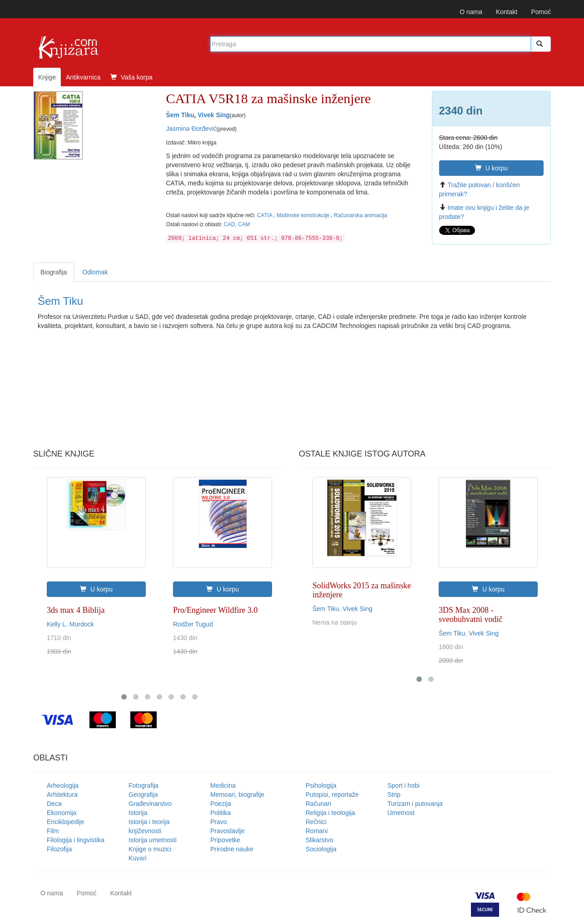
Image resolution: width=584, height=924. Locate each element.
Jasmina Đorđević (191, 129)
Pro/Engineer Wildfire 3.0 (215, 610)
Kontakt (507, 12)
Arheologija (63, 785)
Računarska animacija (360, 215)
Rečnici (316, 822)
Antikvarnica (83, 77)
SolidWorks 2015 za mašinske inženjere (362, 590)
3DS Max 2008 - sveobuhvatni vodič (470, 615)
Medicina (223, 785)
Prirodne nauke (232, 849)
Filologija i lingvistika (76, 840)
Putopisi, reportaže (332, 795)
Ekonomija (62, 813)
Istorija (138, 813)
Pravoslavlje (227, 831)
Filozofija (59, 849)
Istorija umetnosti (153, 840)
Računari (318, 804)
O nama (471, 12)
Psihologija (321, 785)
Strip (394, 795)
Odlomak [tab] (95, 272)
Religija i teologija (330, 813)
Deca (54, 804)
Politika (220, 813)
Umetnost (401, 813)
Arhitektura (62, 795)
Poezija (221, 804)
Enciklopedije (66, 822)
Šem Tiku (180, 115)
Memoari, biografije (237, 795)
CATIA (265, 215)
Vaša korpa (131, 77)
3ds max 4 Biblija (76, 610)
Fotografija (144, 785)
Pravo (219, 822)
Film (53, 831)
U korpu (491, 168)
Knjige (47, 77)
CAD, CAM (237, 224)
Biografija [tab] (54, 272)
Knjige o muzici (150, 849)
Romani (317, 831)
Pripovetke (225, 840)
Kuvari (138, 858)
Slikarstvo (319, 840)
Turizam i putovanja (415, 804)
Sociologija (321, 849)
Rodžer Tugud (193, 624)
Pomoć (541, 12)
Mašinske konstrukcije (304, 215)
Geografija (143, 795)
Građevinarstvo (150, 804)
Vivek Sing (214, 115)
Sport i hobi (403, 785)
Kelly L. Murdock (70, 624)
